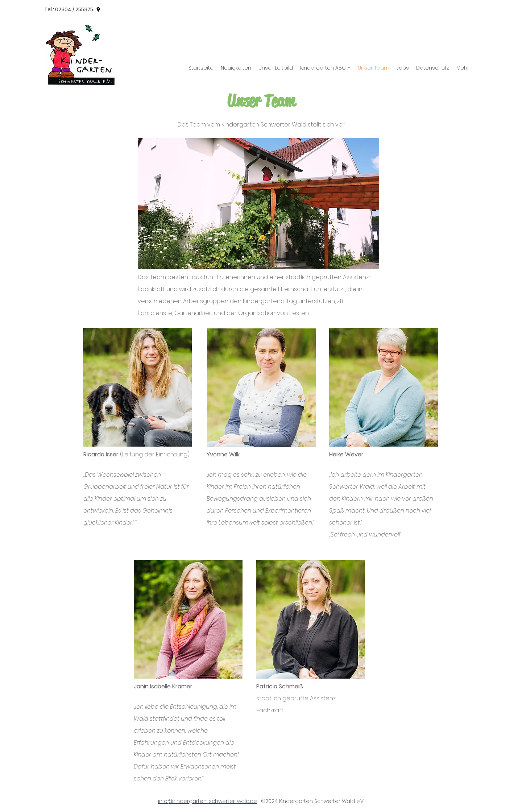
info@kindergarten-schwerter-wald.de (208, 801)
